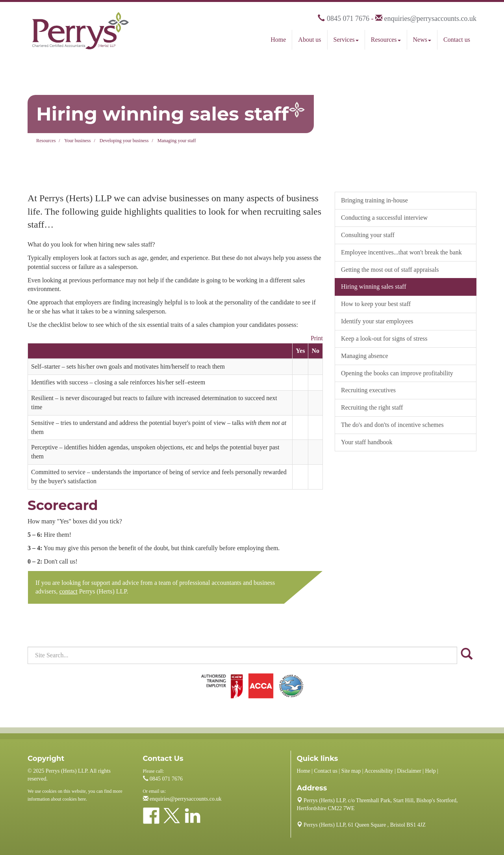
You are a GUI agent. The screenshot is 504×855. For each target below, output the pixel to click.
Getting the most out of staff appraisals (390, 270)
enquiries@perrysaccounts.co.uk (430, 19)
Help (430, 771)
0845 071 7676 (348, 19)
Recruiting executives (368, 390)
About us (309, 40)
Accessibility (379, 771)
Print (317, 338)
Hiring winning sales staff (373, 287)
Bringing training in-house (374, 200)
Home (278, 40)
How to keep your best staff (376, 304)
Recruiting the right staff (372, 407)
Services (346, 40)
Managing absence (365, 356)
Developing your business (124, 141)
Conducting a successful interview (384, 218)
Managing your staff (177, 141)
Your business (77, 141)
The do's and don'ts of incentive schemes (392, 425)
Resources (386, 40)
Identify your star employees (377, 321)
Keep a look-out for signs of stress (384, 338)
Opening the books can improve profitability (397, 373)
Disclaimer (409, 771)
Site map (351, 771)
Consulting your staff (368, 235)
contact (68, 591)
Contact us (457, 40)
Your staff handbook (367, 442)
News (422, 40)
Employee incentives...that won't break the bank (401, 252)
